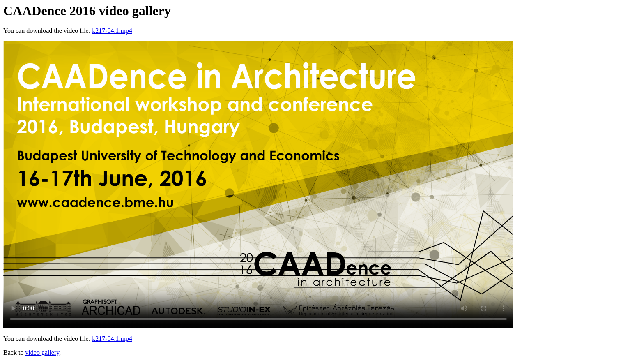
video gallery (42, 353)
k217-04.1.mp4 (112, 31)
